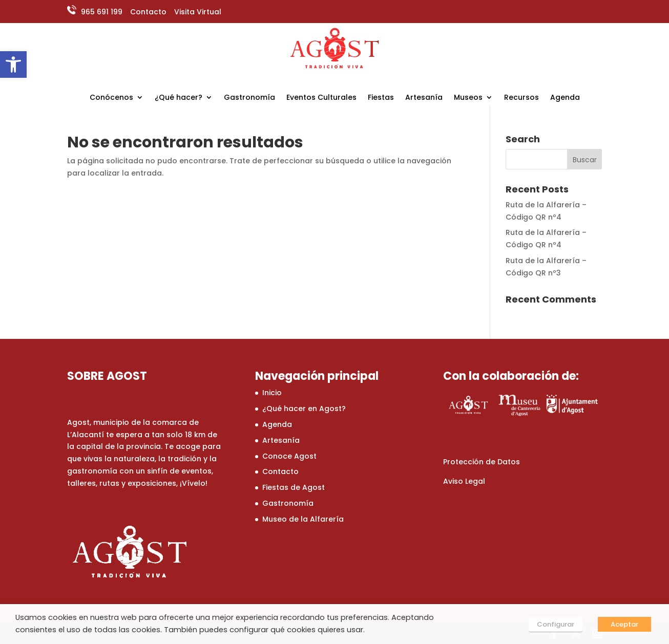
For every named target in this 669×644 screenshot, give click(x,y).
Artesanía (424, 98)
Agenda (565, 98)
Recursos (521, 98)
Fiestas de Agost (294, 487)
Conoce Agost (289, 456)
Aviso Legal (464, 481)
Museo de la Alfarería (303, 519)
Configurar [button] (556, 624)
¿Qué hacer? (179, 98)
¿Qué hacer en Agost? (304, 409)
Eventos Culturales (321, 98)
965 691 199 (101, 12)
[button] (13, 65)
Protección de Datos (482, 462)
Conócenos (111, 98)
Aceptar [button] (624, 624)
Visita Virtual (198, 12)
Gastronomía (249, 98)
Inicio (272, 393)
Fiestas (381, 98)
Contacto (148, 12)
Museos (468, 98)
